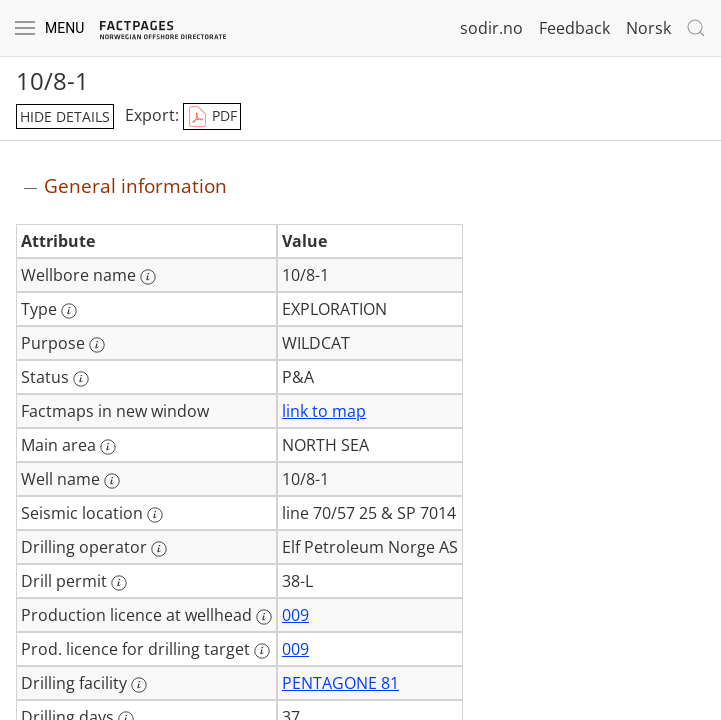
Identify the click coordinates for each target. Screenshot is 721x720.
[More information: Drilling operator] (159, 549)
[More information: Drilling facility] (139, 685)
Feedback (574, 28)
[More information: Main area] (108, 447)
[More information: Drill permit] (119, 583)
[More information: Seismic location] (155, 515)
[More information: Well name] (112, 481)
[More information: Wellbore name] (148, 277)
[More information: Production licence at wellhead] (264, 617)
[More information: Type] (69, 311)
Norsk (648, 28)
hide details (65, 116)
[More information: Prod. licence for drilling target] (262, 651)
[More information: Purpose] (97, 345)
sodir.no (491, 28)
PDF (212, 117)
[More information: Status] (81, 379)
